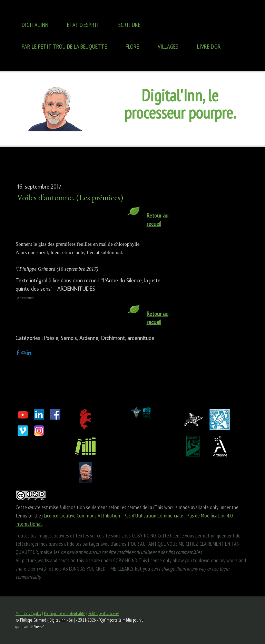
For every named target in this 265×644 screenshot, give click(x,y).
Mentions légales (28, 613)
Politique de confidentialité (65, 613)
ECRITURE (129, 25)
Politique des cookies (104, 613)
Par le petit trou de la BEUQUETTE (64, 46)
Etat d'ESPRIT (83, 25)
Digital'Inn (35, 25)
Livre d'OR (209, 46)
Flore (132, 46)
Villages (168, 46)
